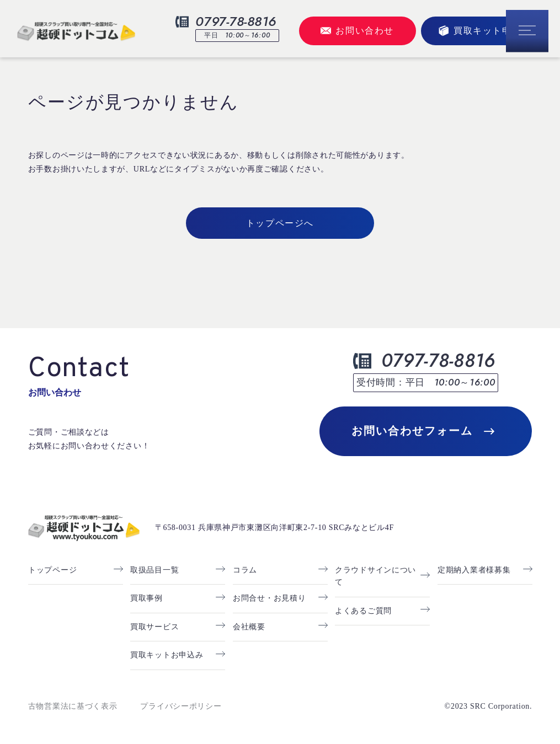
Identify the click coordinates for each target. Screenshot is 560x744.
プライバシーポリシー (181, 706)
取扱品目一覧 (154, 570)
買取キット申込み (485, 31)
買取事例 (146, 598)
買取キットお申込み (167, 655)
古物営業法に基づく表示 (73, 706)
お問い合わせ (357, 31)
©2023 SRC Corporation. (489, 706)
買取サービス (154, 627)
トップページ (52, 570)
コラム (245, 570)
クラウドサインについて (375, 576)
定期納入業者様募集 (474, 570)
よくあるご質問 (363, 611)
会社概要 (249, 627)
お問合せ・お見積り (269, 598)
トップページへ (280, 223)
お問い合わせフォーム (423, 431)
